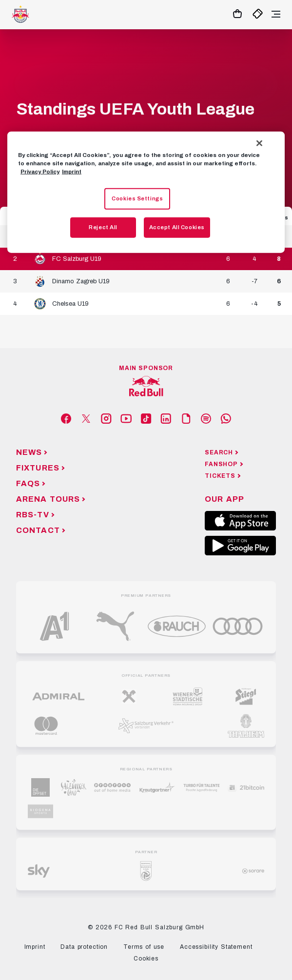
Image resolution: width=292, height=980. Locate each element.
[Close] (259, 143)
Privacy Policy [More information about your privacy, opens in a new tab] (40, 171)
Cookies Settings (137, 198)
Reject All (103, 227)
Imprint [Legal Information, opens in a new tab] (72, 171)
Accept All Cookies (177, 227)
